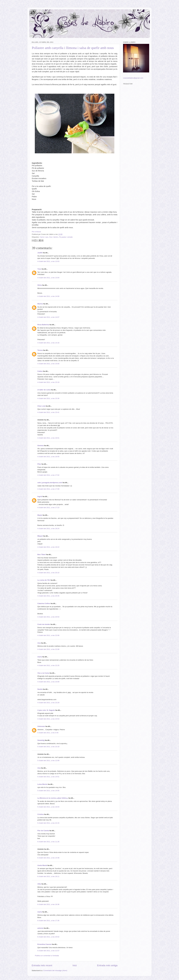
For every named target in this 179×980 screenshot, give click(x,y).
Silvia (40, 285)
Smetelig (41, 740)
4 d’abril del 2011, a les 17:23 (48, 508)
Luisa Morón (42, 784)
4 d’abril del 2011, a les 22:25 (48, 665)
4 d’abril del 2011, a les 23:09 (48, 682)
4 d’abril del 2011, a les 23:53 (48, 719)
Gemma (41, 446)
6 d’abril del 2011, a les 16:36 (48, 904)
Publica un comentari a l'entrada (47, 956)
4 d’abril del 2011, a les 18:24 (48, 529)
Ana (39, 643)
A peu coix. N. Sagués (46, 710)
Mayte (40, 515)
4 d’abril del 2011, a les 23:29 (48, 703)
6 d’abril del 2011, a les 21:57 (48, 951)
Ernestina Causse (44, 944)
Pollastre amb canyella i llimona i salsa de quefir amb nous (73, 48)
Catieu (40, 371)
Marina (40, 304)
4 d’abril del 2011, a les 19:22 (48, 547)
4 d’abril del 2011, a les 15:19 (48, 382)
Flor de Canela (43, 831)
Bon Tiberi (42, 554)
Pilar (39, 464)
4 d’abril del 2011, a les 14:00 (48, 296)
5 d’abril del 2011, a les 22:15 (48, 823)
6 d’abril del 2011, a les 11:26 (48, 842)
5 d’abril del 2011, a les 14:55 (48, 791)
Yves (39, 269)
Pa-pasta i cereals (66, 237)
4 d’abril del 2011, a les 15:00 (48, 364)
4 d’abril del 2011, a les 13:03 (48, 261)
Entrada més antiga (107, 965)
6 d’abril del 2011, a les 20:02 (48, 937)
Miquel (40, 536)
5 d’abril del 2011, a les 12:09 (48, 761)
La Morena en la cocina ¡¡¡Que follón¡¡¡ (53, 798)
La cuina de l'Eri (44, 580)
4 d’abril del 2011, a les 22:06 (48, 635)
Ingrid (40, 496)
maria (40, 657)
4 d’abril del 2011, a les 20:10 (48, 573)
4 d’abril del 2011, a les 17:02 (48, 475)
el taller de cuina (44, 390)
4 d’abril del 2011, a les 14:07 (48, 317)
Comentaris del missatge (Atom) (55, 970)
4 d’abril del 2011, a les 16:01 (48, 438)
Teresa (40, 350)
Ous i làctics (54, 237)
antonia (40, 928)
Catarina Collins (44, 603)
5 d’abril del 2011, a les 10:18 (48, 747)
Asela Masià (42, 865)
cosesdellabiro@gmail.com (133, 78)
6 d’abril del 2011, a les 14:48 (48, 858)
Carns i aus (44, 237)
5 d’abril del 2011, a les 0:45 (48, 733)
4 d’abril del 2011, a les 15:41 (48, 412)
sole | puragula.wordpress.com (50, 483)
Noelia (40, 689)
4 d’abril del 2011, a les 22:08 (48, 649)
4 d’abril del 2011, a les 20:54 (48, 617)
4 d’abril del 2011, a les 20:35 (48, 596)
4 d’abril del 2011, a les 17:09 (48, 489)
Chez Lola (41, 406)
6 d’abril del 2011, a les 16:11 (48, 876)
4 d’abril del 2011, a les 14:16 (48, 343)
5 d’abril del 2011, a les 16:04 (48, 807)
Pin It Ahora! (36, 232)
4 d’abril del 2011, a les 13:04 (48, 278)
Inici (75, 965)
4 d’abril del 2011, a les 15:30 (48, 398)
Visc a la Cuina (43, 673)
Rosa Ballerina (43, 325)
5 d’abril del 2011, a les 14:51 (48, 777)
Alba (39, 884)
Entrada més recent (42, 965)
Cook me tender (44, 624)
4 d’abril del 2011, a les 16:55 (48, 457)
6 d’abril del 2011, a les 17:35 (48, 921)
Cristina (41, 814)
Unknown (41, 726)
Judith (40, 253)
